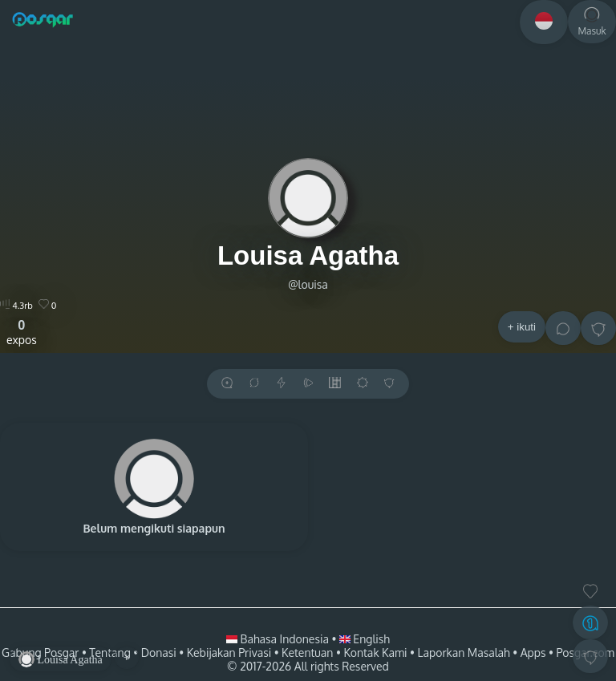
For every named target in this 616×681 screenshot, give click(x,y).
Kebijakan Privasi (229, 653)
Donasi (159, 653)
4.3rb (16, 306)
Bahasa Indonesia (279, 639)
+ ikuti (522, 327)
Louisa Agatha (308, 255)
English (365, 639)
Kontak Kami (375, 653)
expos (22, 332)
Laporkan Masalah (464, 653)
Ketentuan (307, 653)
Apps (533, 653)
